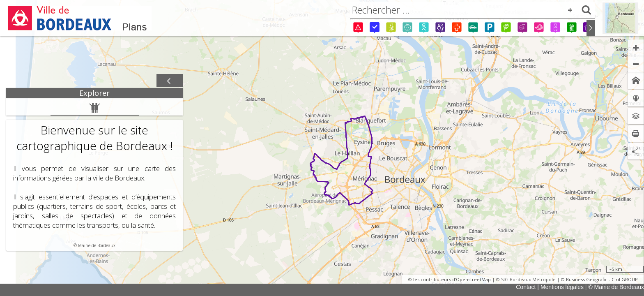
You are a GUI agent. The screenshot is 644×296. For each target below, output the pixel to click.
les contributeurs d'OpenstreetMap (452, 279)
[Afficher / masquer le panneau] (170, 81)
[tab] (94, 93)
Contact (526, 287)
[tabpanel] (94, 175)
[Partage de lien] (636, 151)
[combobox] (472, 10)
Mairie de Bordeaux (97, 245)
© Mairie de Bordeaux (616, 287)
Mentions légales (562, 287)
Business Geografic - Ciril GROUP (602, 279)
